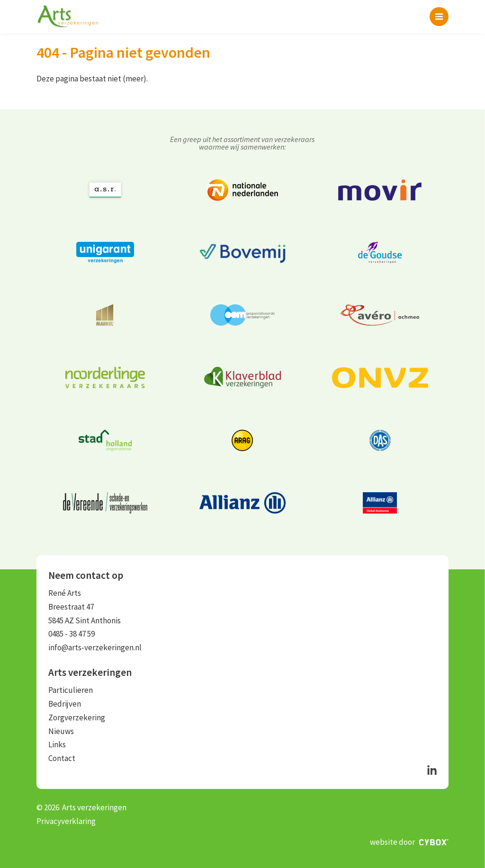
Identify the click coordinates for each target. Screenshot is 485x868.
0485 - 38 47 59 (72, 634)
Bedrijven (65, 704)
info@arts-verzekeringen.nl (95, 647)
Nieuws (61, 731)
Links (57, 744)
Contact (62, 758)
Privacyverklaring (66, 821)
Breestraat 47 (71, 607)
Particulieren (71, 690)
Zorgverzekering (77, 717)
